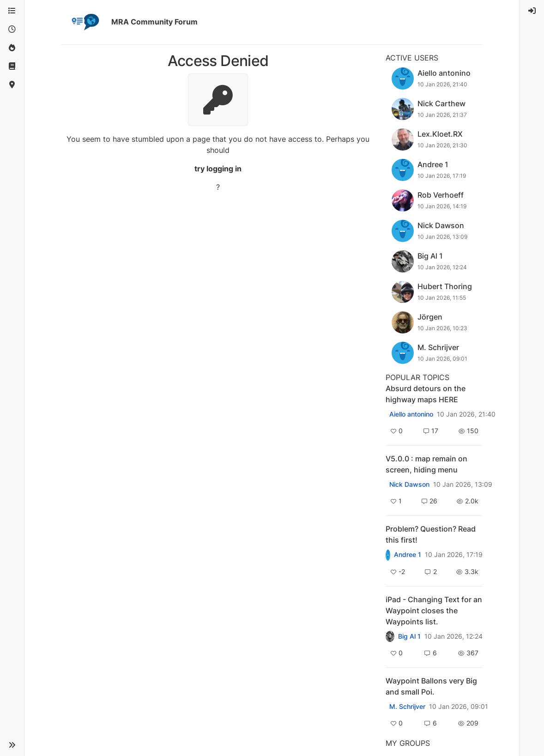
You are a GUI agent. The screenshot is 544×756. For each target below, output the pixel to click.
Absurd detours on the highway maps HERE (426, 394)
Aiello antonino (411, 414)
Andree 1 (408, 555)
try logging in (218, 169)
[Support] (12, 67)
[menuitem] (532, 11)
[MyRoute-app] (12, 85)
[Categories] (12, 11)
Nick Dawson (409, 484)
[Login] (532, 11)
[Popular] (12, 48)
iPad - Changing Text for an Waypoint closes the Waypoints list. (434, 611)
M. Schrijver (407, 707)
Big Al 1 (409, 636)
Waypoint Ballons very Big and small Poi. (431, 686)
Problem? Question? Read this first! (431, 534)
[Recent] (12, 30)
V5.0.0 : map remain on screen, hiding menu (426, 464)
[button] (12, 745)
